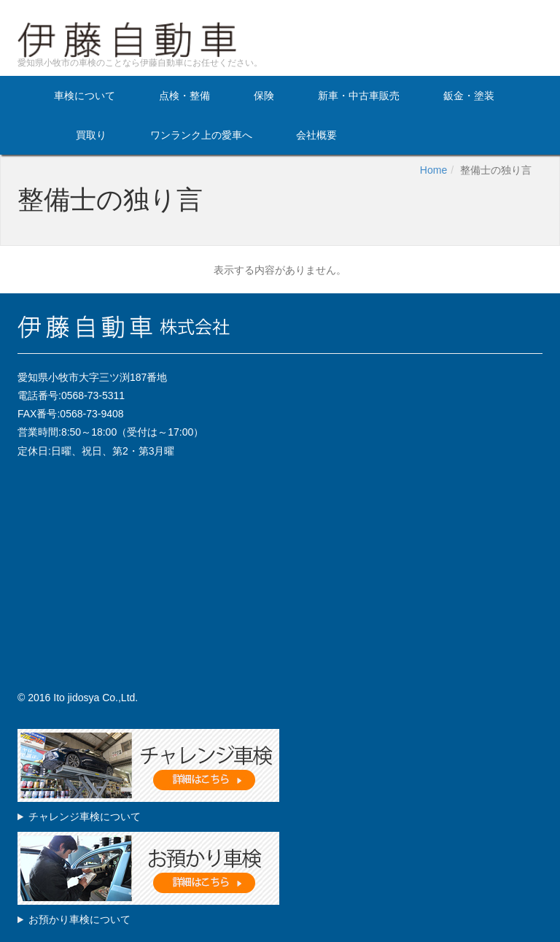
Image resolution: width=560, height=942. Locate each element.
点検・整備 (184, 95)
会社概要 (316, 135)
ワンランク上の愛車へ (201, 135)
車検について (85, 95)
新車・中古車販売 (359, 95)
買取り (91, 135)
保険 (264, 95)
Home (433, 170)
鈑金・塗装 (469, 95)
